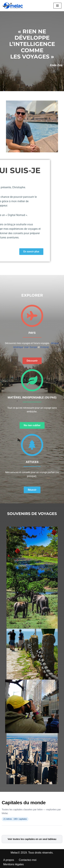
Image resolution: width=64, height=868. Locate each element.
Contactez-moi (28, 860)
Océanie (45, 347)
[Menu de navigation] (57, 6)
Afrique (55, 343)
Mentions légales (13, 864)
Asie (26, 347)
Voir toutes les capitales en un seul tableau (32, 839)
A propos (9, 860)
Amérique (18, 347)
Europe (33, 347)
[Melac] (13, 6)
